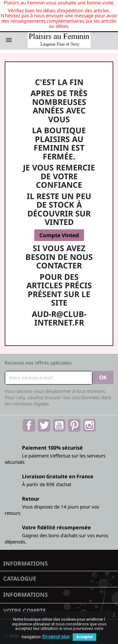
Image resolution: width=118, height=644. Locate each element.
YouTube (59, 425)
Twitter (44, 425)
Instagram (89, 425)
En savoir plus (56, 637)
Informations (25, 563)
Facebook (29, 425)
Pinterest (74, 425)
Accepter (84, 637)
